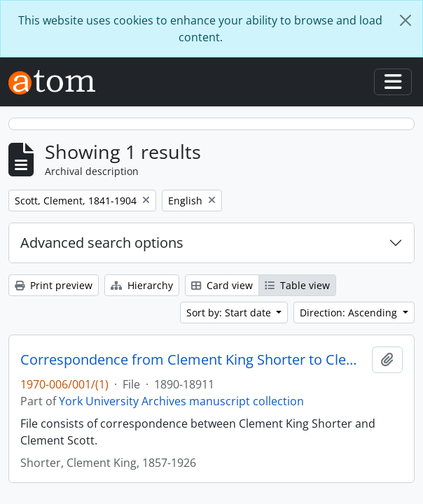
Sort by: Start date (230, 313)
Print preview (54, 285)
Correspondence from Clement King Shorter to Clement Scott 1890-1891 (193, 360)
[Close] (405, 20)
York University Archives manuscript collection (181, 401)
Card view (222, 285)
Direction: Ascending (350, 313)
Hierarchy (142, 285)
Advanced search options (102, 243)
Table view (297, 285)
